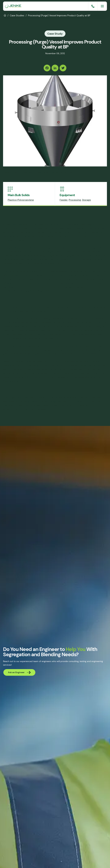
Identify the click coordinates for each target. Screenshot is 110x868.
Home (5, 15)
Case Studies (17, 15)
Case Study (55, 34)
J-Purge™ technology (87, 373)
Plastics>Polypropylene (21, 200)
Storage (86, 200)
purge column (13, 248)
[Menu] (102, 6)
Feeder (64, 200)
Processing (75, 200)
